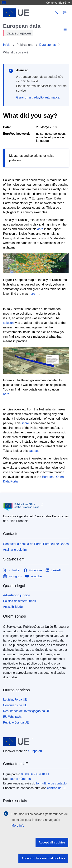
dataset (34, 451)
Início (7, 45)
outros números (20, 779)
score (25, 423)
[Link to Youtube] (33, 576)
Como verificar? (58, 3)
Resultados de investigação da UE (27, 711)
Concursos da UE (15, 705)
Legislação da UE (15, 699)
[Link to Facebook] (33, 570)
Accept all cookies (52, 842)
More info (18, 826)
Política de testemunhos (19, 601)
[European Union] (28, 13)
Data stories (48, 45)
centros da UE (57, 788)
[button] (65, 13)
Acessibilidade (13, 607)
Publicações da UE (16, 722)
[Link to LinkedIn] (54, 570)
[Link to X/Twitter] (12, 570)
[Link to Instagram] (13, 576)
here (32, 294)
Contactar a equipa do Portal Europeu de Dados (36, 544)
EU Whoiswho (13, 717)
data (40, 229)
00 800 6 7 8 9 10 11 (35, 774)
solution (8, 323)
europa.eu (35, 751)
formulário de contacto (51, 783)
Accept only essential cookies (43, 858)
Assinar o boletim (15, 550)
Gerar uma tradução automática (38, 97)
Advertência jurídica (17, 595)
